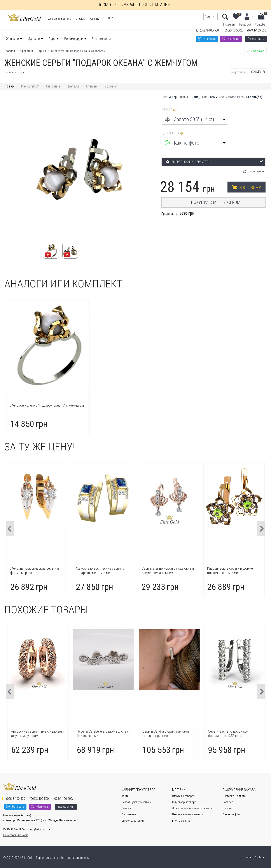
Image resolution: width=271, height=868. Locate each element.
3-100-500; (210, 30)
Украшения (26, 51)
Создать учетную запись (136, 802)
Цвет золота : (174, 133)
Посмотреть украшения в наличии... (136, 5)
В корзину (250, 188)
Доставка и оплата (60, 19)
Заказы (126, 808)
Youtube (260, 24)
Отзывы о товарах (183, 796)
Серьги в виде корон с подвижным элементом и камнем (230, 570)
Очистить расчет (257, 171)
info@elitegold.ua (40, 829)
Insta (247, 857)
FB (239, 857)
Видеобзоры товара (184, 802)
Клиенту (94, 19)
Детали (73, 86)
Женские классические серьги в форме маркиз (97, 570)
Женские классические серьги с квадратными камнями (163, 570)
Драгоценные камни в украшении (192, 808)
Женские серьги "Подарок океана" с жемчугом (78, 51)
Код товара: (239, 72)
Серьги (42, 51)
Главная (10, 51)
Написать (210, 39)
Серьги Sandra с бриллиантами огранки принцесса (230, 733)
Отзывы (80, 19)
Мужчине (34, 39)
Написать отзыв (14, 72)
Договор (228, 808)
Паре (52, 39)
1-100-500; (257, 30)
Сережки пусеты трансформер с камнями (31, 570)
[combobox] (195, 119)
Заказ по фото (232, 814)
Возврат (228, 802)
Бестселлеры (101, 39)
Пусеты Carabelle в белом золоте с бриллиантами (168, 733)
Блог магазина (181, 821)
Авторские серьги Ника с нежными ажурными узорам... (102, 733)
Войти (125, 796)
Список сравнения (133, 821)
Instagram (229, 24)
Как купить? (30, 86)
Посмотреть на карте (16, 835)
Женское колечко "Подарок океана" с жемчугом (47, 405)
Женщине (12, 39)
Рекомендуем (74, 39)
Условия (111, 86)
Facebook (245, 24)
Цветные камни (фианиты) (188, 814)
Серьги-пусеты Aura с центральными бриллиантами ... (34, 733)
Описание (53, 86)
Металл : (170, 110)
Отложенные (129, 814)
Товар (9, 86)
